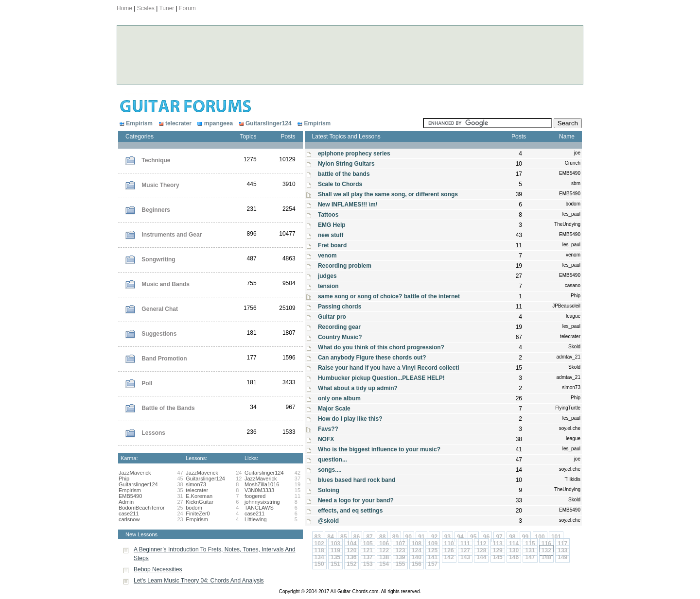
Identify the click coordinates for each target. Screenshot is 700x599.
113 (498, 544)
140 (417, 557)
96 (486, 537)
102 (319, 544)
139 (400, 557)
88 (382, 537)
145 (498, 557)
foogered (255, 496)
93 (447, 537)
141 (433, 557)
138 (384, 557)
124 (417, 550)
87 (369, 537)
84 (330, 537)
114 (514, 544)
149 (562, 557)
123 (400, 550)
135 (335, 557)
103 (335, 544)
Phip (124, 479)
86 (357, 537)
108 (417, 544)
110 (449, 544)
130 (514, 550)
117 (562, 544)
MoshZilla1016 (262, 484)
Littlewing (256, 519)
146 (514, 557)
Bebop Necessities (158, 569)
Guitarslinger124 (264, 123)
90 (409, 537)
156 (417, 564)
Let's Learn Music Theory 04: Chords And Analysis (199, 581)
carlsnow (129, 519)
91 (421, 537)
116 (546, 544)
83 (318, 537)
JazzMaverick (135, 473)
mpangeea (214, 123)
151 (335, 564)
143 (465, 557)
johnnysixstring (262, 502)
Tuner (166, 8)
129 (498, 550)
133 (562, 550)
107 (400, 544)
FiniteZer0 (198, 513)
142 (449, 557)
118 (319, 550)
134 (319, 557)
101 (556, 537)
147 (530, 557)
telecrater (174, 123)
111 (465, 544)
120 (351, 550)
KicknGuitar (200, 502)
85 (343, 537)
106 (384, 544)
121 (368, 550)
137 (368, 557)
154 (384, 564)
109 (433, 544)
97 (499, 537)
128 (481, 550)
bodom (194, 508)
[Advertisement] (301, 55)
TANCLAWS (259, 508)
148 (546, 557)
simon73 (196, 484)
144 (481, 557)
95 (473, 537)
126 (449, 550)
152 (351, 564)
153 (368, 564)
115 (530, 544)
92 (434, 537)
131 (530, 550)
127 (465, 550)
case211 (129, 513)
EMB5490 (130, 496)
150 (319, 564)
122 (384, 550)
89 (395, 537)
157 (433, 564)
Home (124, 8)
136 (351, 557)
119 (335, 550)
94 (460, 537)
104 (351, 544)
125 (433, 550)
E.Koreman (199, 496)
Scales (146, 8)
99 (525, 537)
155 (400, 564)
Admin (126, 502)
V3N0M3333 (259, 490)
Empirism (136, 123)
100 (540, 537)
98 (512, 537)
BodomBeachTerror (142, 508)
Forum (187, 8)
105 (368, 544)
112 (481, 544)
